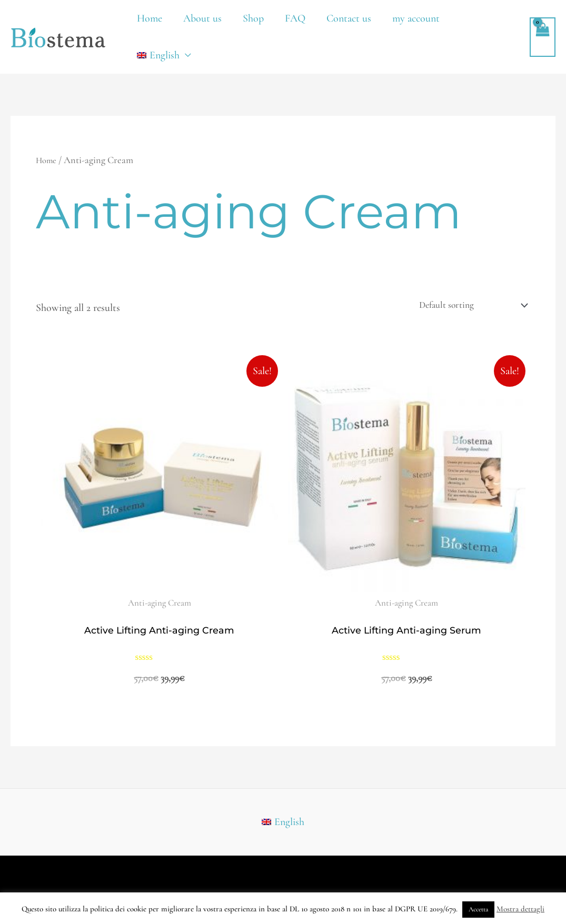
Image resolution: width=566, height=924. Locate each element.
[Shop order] (463, 307)
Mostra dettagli (520, 909)
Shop (253, 18)
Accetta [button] (478, 909)
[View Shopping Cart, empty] (543, 37)
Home (150, 18)
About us (202, 18)
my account (416, 18)
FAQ (295, 18)
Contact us (349, 18)
